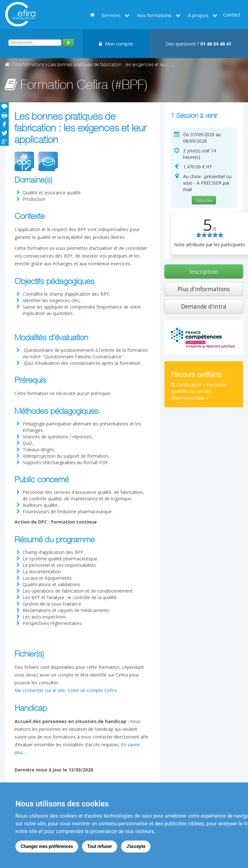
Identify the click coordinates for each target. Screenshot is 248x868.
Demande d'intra (204, 306)
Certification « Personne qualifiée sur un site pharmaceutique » (199, 391)
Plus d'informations (204, 289)
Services (116, 15)
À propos (203, 15)
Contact (232, 15)
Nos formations (159, 15)
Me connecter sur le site (40, 690)
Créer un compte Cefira (92, 690)
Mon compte (116, 44)
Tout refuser (100, 846)
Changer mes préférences (47, 846)
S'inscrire (204, 200)
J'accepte (136, 846)
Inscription (204, 271)
